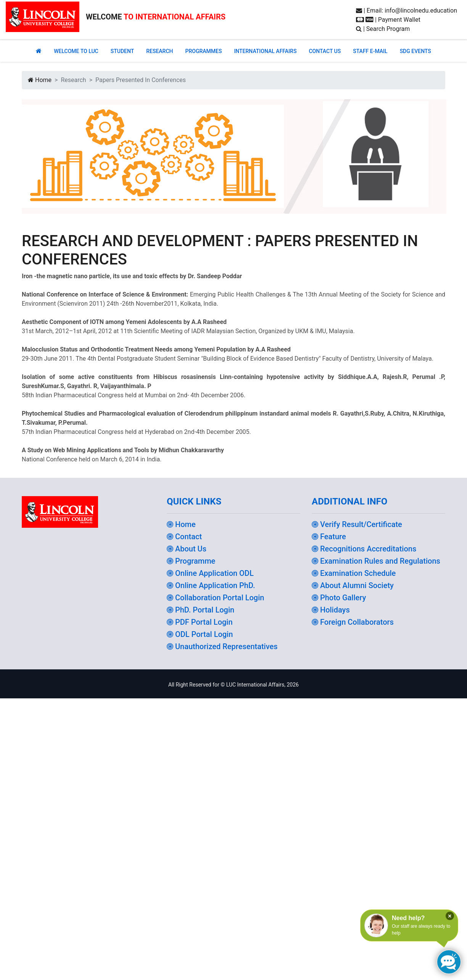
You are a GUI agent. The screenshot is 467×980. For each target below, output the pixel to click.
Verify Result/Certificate (357, 524)
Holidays (331, 610)
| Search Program (383, 29)
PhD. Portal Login (200, 610)
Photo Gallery (339, 598)
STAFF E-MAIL (370, 51)
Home (40, 80)
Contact (184, 537)
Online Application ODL (210, 573)
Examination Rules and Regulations (376, 561)
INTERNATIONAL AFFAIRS (265, 51)
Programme (191, 561)
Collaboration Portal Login (215, 598)
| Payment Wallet (388, 20)
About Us (187, 549)
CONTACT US (325, 51)
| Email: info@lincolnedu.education (407, 10)
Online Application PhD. (211, 585)
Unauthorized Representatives (222, 646)
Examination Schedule (354, 573)
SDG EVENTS (415, 51)
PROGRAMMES (203, 51)
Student (122, 51)
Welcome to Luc (76, 51)
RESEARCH (159, 51)
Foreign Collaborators (353, 622)
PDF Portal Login (200, 622)
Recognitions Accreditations (364, 549)
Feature (329, 537)
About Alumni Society (353, 585)
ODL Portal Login (200, 634)
